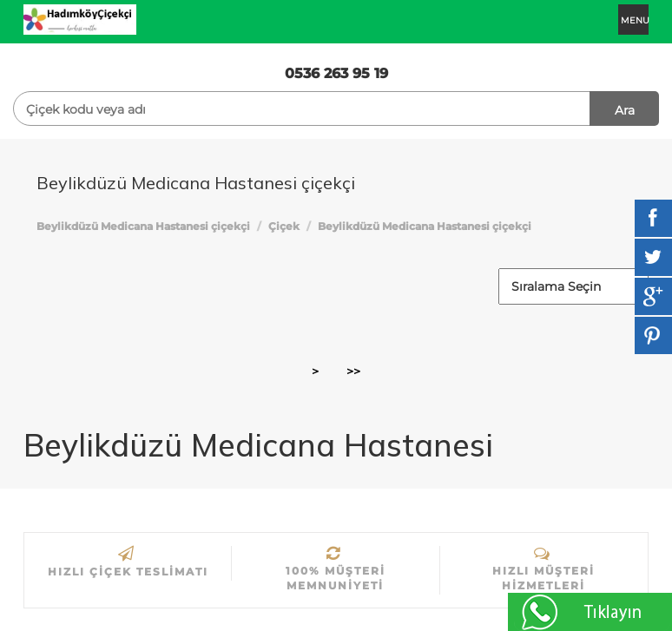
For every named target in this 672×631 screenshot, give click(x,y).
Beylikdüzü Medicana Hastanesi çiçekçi (143, 226)
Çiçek (284, 226)
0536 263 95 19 (336, 73)
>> (353, 371)
